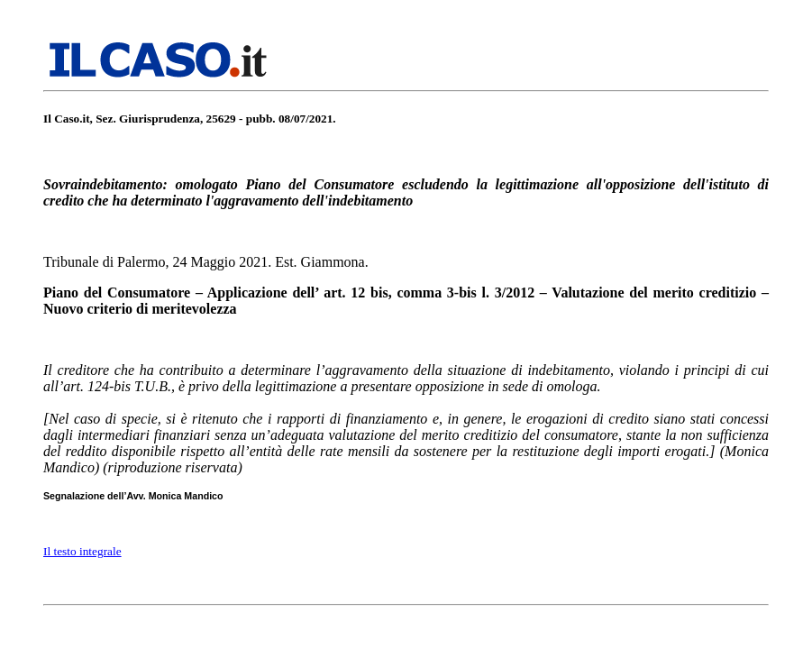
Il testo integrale (82, 551)
